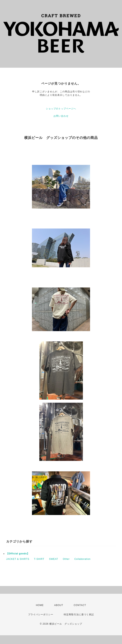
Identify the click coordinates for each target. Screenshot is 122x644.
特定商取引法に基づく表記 (79, 615)
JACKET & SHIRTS (18, 559)
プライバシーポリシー (41, 615)
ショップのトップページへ (61, 109)
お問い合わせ (61, 116)
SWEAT (54, 559)
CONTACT (80, 605)
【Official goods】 (18, 554)
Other (66, 559)
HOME (40, 605)
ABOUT (59, 605)
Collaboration (82, 559)
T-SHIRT (39, 559)
